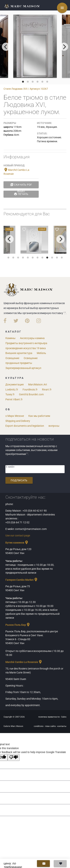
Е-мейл (10, 467)
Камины (10, 338)
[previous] (6, 47)
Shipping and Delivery (18, 421)
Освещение (12, 358)
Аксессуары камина (32, 338)
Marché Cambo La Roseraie (24, 662)
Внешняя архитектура (19, 353)
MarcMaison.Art (38, 384)
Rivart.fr (47, 390)
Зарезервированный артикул (23, 368)
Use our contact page (18, 535)
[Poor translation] (14, 758)
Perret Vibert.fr (14, 399)
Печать (21, 194)
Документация (15, 384)
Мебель (41, 353)
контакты (62, 726)
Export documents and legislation (25, 426)
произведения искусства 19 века (26, 348)
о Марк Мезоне (15, 416)
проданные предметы (19, 363)
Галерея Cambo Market (22, 580)
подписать (19, 480)
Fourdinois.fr (30, 390)
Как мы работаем (39, 416)
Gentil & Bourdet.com (31, 394)
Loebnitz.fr (12, 390)
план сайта (51, 726)
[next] (64, 47)
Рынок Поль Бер (18, 625)
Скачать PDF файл (21, 185)
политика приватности (49, 717)
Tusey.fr (10, 394)
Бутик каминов (17, 543)
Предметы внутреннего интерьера (26, 343)
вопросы (54, 426)
